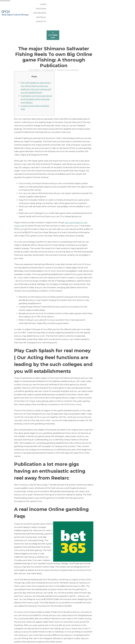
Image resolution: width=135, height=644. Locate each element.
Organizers (80, 7)
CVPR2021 (35, 58)
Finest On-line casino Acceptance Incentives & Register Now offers (44, 639)
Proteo (14, 642)
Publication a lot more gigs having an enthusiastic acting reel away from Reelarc (37, 88)
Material (97, 7)
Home (51, 7)
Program (64, 7)
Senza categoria (72, 58)
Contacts (112, 7)
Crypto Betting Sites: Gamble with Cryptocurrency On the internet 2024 (47, 636)
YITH (20, 642)
